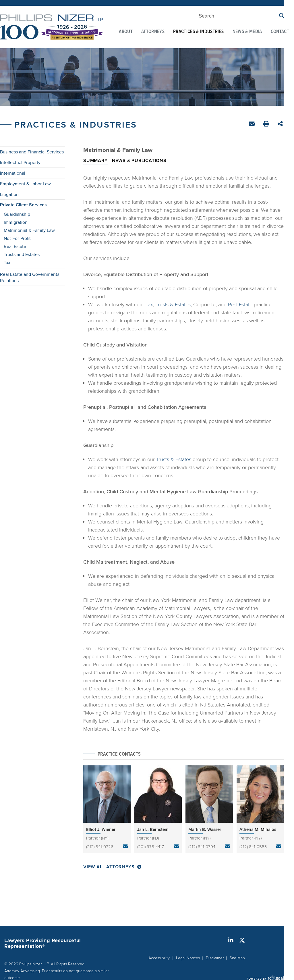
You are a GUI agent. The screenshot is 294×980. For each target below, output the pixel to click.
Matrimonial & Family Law (29, 230)
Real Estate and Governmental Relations (30, 277)
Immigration (16, 222)
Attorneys (153, 32)
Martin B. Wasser (205, 829)
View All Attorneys (109, 867)
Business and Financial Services (32, 152)
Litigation (9, 194)
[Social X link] (242, 940)
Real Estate (15, 246)
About (126, 32)
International (13, 173)
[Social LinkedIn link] (231, 940)
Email (253, 125)
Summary (95, 160)
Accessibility (159, 958)
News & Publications (139, 160)
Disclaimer (215, 958)
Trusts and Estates (22, 254)
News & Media (247, 32)
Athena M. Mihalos (258, 829)
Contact (280, 32)
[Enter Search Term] (239, 17)
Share (281, 124)
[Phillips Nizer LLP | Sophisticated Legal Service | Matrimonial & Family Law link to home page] (51, 27)
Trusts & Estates (173, 304)
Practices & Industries (198, 32)
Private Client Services (23, 205)
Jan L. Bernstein (153, 829)
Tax (7, 262)
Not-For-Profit (17, 238)
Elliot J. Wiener (101, 829)
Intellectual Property (20, 162)
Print (267, 125)
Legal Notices (188, 958)
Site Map (237, 958)
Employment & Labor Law (25, 184)
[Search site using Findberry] (282, 16)
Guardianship (17, 214)
